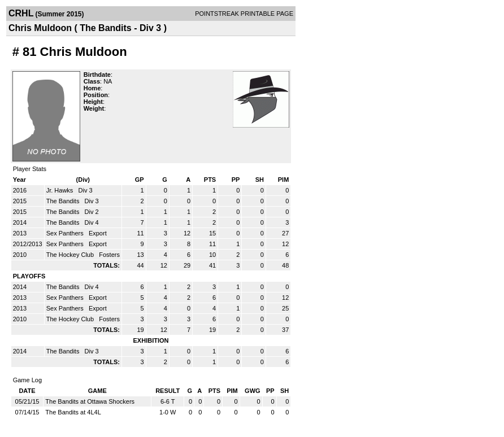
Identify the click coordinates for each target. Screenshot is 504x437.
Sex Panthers (66, 233)
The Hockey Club (71, 255)
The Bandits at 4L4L (73, 412)
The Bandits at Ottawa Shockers (90, 401)
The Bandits (64, 201)
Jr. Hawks (61, 190)
